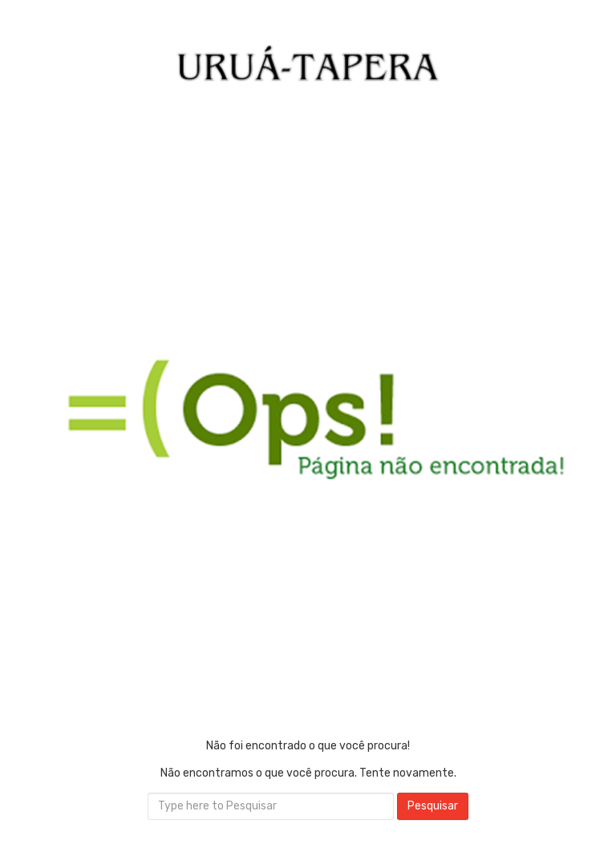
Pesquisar (433, 806)
